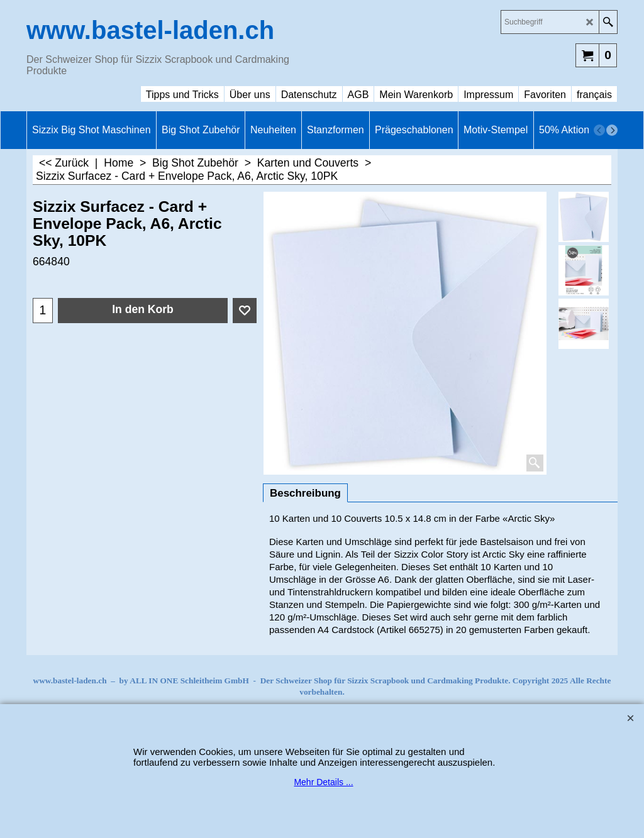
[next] (612, 130)
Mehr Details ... (323, 782)
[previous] (599, 130)
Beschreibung (305, 493)
